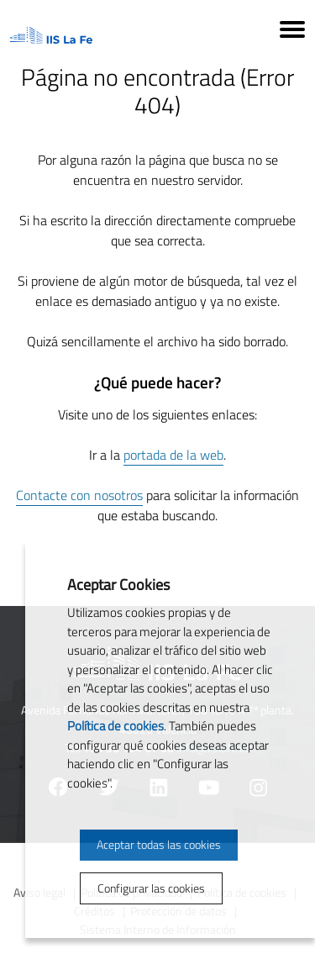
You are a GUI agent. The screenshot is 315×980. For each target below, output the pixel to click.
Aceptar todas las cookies (159, 844)
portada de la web (173, 455)
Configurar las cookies (151, 888)
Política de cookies (115, 726)
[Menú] (292, 32)
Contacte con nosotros (79, 495)
